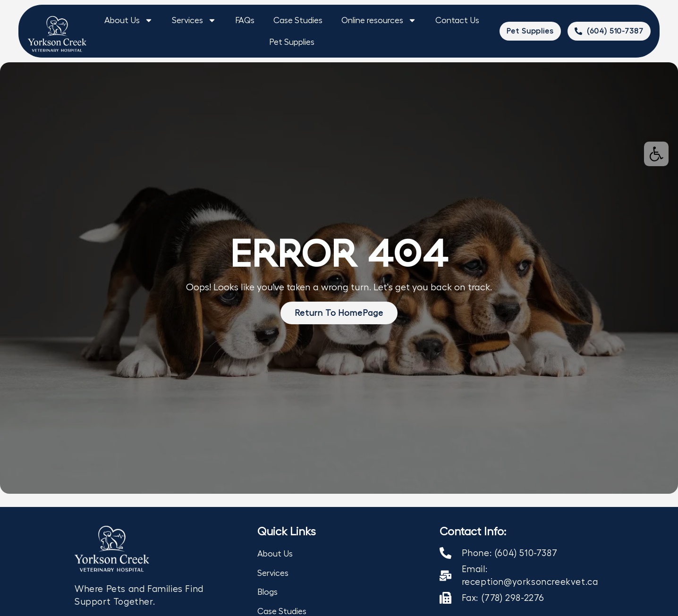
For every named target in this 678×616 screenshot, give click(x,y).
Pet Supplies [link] (292, 42)
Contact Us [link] (457, 20)
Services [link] (194, 20)
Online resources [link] (379, 20)
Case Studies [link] (298, 20)
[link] (656, 154)
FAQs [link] (245, 20)
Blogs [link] (267, 592)
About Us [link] (129, 20)
